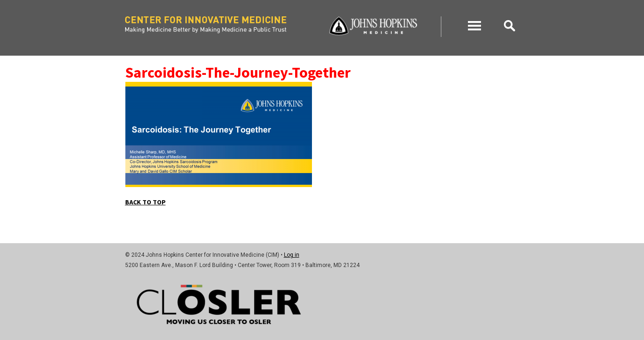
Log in (292, 255)
